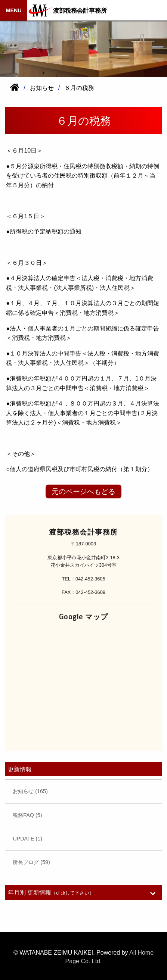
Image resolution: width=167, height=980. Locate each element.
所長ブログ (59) (31, 862)
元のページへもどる (83, 491)
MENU (13, 10)
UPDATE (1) (27, 839)
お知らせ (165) (30, 791)
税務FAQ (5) (27, 815)
